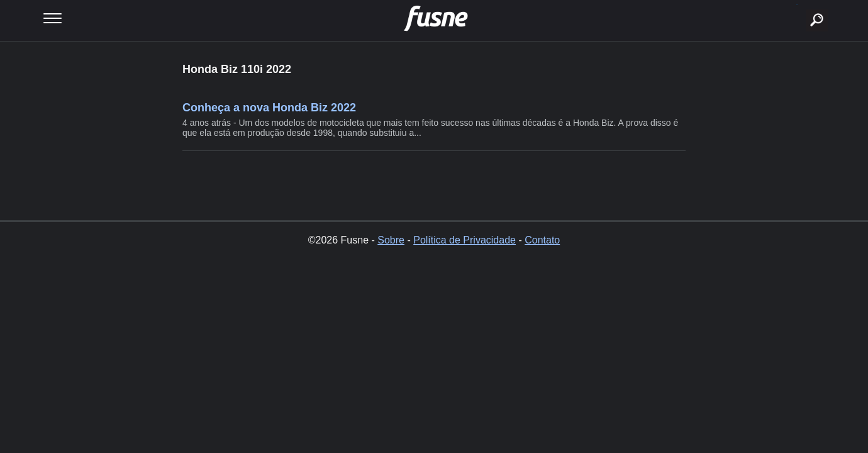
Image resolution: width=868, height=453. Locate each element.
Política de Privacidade (465, 240)
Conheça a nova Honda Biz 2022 (269, 108)
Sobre (391, 240)
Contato (542, 240)
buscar (797, 5)
